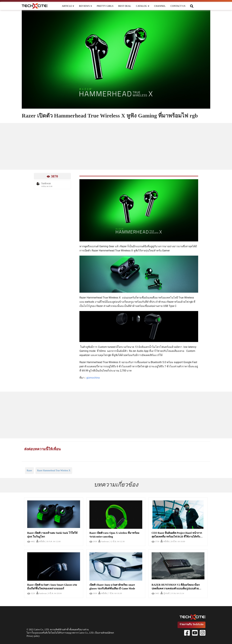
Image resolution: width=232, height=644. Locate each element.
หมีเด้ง (41, 541)
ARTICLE (68, 6)
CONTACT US (178, 6)
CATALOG (143, 6)
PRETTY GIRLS (105, 6)
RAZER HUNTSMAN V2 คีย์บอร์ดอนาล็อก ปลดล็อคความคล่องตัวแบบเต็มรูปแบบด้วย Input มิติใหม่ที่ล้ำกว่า (176, 588)
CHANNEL (160, 6)
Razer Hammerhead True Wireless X (54, 471)
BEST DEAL (125, 6)
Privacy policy (33, 636)
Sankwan (104, 541)
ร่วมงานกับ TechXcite (191, 624)
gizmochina (93, 378)
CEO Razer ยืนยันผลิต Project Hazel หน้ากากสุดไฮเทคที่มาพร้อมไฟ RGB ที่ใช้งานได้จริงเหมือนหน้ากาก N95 (177, 537)
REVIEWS (85, 6)
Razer (29, 471)
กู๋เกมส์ (165, 593)
